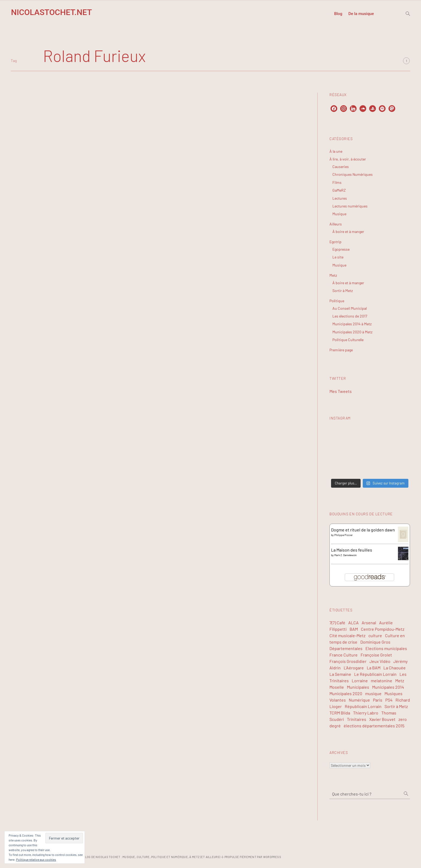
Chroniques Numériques (353, 174)
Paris (378, 700)
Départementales (346, 648)
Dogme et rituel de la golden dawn (363, 530)
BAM (354, 629)
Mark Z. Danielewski (346, 555)
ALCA (353, 623)
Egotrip (335, 242)
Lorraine (360, 681)
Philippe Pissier (344, 535)
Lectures (340, 198)
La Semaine (340, 674)
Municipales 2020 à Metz (352, 332)
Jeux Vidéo (380, 661)
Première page (341, 350)
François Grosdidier (348, 661)
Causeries (341, 167)
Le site (338, 257)
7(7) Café (337, 623)
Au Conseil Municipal (350, 308)
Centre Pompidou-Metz (383, 629)
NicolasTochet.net (51, 12)
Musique (339, 214)
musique (373, 693)
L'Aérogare (354, 668)
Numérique (359, 700)
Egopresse (341, 249)
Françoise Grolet (376, 655)
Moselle (337, 687)
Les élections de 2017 (350, 316)
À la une (336, 151)
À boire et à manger (348, 231)
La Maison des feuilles (352, 550)
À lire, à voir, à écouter (348, 159)
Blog (338, 14)
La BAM (374, 668)
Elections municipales (386, 648)
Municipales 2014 (388, 687)
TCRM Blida (340, 713)
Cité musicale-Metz (347, 635)
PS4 (389, 700)
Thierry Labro (366, 713)
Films (337, 182)
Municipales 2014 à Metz (352, 324)
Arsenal (369, 623)
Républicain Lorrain (363, 706)
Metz (333, 275)
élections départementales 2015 (374, 726)
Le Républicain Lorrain (375, 674)
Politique (337, 301)
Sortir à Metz (343, 291)
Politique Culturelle (348, 340)
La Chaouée (395, 668)
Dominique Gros (375, 642)
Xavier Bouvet (382, 719)
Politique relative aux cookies (36, 859)
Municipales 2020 (346, 693)
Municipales (358, 687)
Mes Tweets (341, 391)
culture (375, 635)
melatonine (382, 681)
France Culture (344, 655)
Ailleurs (336, 224)
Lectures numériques (350, 206)
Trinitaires (357, 719)
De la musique (361, 14)
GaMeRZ (339, 190)
